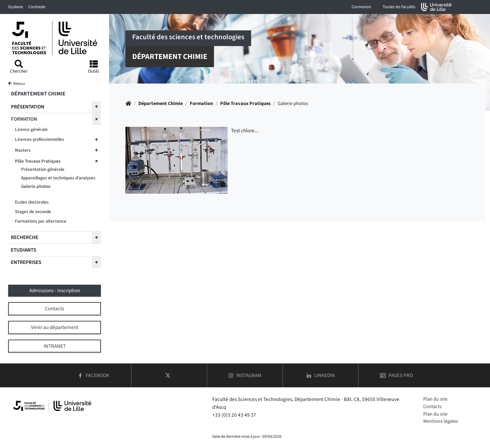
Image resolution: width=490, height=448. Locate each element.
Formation (201, 103)
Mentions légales (441, 421)
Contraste (37, 7)
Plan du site (435, 399)
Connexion (361, 7)
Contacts (432, 407)
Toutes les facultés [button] (399, 7)
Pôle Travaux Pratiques (245, 103)
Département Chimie (160, 103)
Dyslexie (16, 7)
